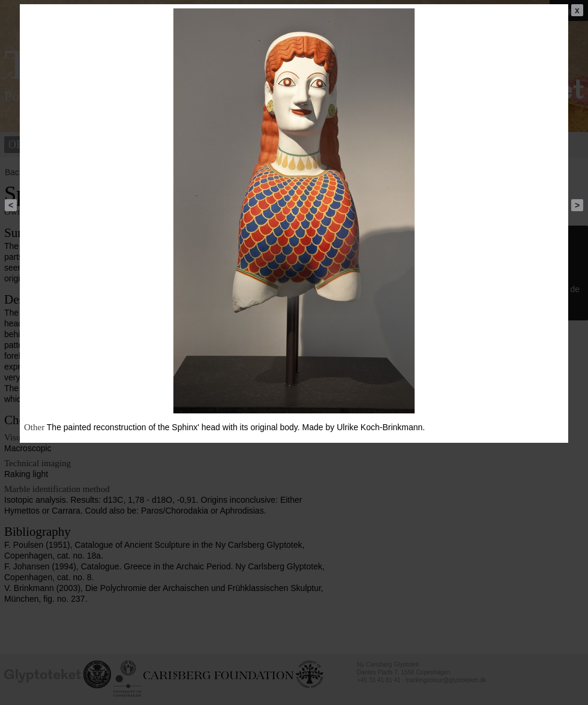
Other (34, 427)
